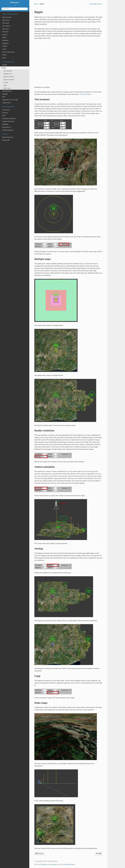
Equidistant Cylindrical (9, 119)
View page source (96, 4)
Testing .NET (6, 140)
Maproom (15, 3)
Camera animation (9, 80)
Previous (40, 853)
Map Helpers (6, 26)
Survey (4, 49)
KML (4, 97)
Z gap (5, 85)
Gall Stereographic (8, 130)
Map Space (6, 29)
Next (99, 853)
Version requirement (8, 52)
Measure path (6, 103)
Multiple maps (8, 74)
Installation (6, 43)
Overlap (6, 82)
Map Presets (6, 20)
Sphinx (44, 864)
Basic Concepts (7, 17)
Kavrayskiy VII (6, 127)
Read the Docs (70, 864)
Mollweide (5, 124)
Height (4, 37)
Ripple (3, 68)
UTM (4, 116)
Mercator (5, 113)
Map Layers (6, 23)
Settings (5, 46)
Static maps (7, 88)
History (4, 55)
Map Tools (5, 32)
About (4, 58)
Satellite (5, 65)
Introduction (6, 110)
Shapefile (5, 94)
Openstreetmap (7, 91)
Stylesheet (5, 40)
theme (54, 864)
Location (5, 35)
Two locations (8, 71)
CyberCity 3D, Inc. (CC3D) (10, 100)
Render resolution (9, 77)
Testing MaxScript (8, 137)
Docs (36, 4)
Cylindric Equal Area (8, 121)
